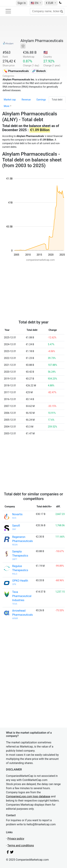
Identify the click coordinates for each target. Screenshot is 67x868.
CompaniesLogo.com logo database (28, 796)
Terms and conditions (21, 845)
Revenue (26, 100)
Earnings (41, 100)
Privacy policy (16, 839)
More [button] (7, 106)
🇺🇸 (35, 3)
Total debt (57, 100)
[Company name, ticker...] (47, 11)
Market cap (10, 100)
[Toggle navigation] (8, 11)
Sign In (22, 3)
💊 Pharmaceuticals (16, 71)
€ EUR (50, 3)
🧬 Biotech (39, 71)
